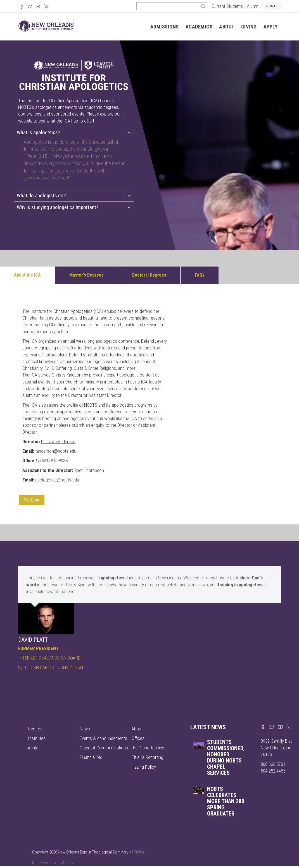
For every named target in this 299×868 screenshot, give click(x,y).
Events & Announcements (103, 738)
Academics (199, 27)
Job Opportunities (148, 748)
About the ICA (27, 275)
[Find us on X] (272, 727)
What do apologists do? (74, 196)
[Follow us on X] (30, 7)
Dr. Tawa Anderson (58, 442)
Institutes (37, 738)
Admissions (165, 27)
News (85, 729)
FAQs (200, 275)
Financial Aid (91, 757)
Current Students (227, 6)
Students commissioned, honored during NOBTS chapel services (226, 757)
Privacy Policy (62, 863)
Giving (249, 27)
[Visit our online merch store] (46, 7)
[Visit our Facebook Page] (22, 7)
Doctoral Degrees (149, 275)
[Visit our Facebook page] (263, 727)
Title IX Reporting (147, 757)
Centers (35, 729)
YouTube (32, 500)
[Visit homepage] (46, 25)
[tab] (74, 133)
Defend (148, 341)
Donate (273, 6)
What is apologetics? (74, 132)
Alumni (253, 6)
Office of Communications (104, 748)
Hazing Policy (144, 767)
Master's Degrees (86, 275)
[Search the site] (168, 6)
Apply (271, 27)
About (227, 27)
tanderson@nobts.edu (56, 451)
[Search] (203, 6)
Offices (138, 738)
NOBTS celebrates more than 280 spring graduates (226, 801)
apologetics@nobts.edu (57, 480)
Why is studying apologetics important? (74, 207)
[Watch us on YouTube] (38, 7)
